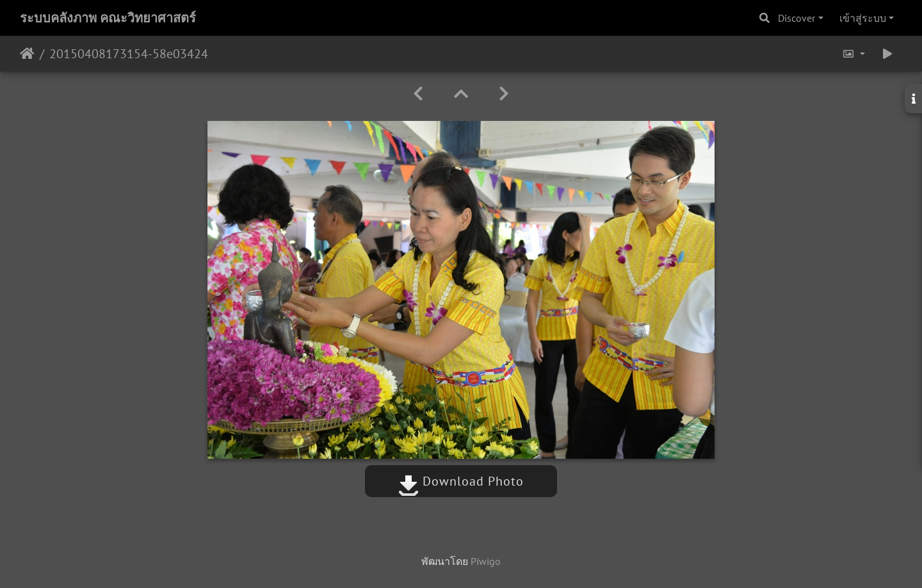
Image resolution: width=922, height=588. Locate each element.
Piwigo (486, 561)
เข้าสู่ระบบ (863, 18)
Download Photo (461, 481)
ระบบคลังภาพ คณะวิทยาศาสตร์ (108, 18)
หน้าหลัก (27, 54)
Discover (797, 18)
